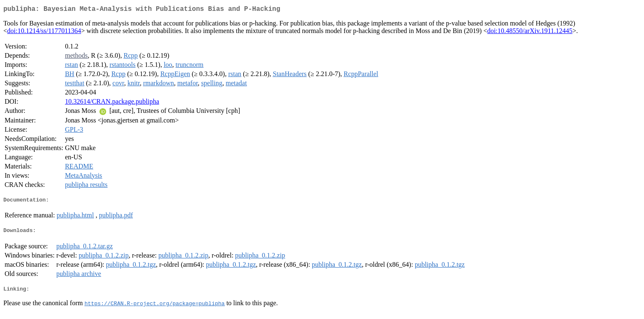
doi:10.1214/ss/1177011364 (44, 32)
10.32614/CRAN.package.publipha (112, 103)
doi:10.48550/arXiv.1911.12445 (530, 32)
